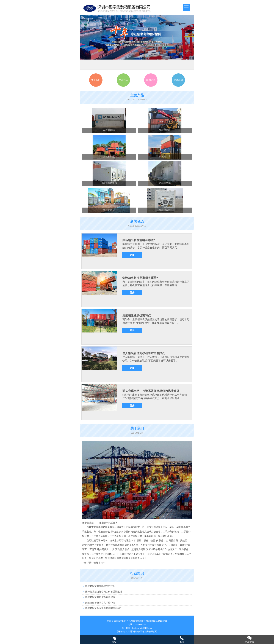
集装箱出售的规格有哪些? (139, 240)
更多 (132, 255)
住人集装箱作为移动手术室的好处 (144, 353)
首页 (114, 642)
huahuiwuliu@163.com (142, 628)
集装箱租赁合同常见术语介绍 (100, 603)
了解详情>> (88, 563)
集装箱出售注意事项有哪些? (140, 278)
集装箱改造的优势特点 (137, 316)
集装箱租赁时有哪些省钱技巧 (100, 586)
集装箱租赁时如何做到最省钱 (100, 597)
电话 (182, 642)
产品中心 (250, 642)
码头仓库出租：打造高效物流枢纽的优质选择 (151, 391)
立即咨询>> (100, 563)
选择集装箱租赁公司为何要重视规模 (104, 592)
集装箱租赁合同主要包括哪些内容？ (104, 608)
